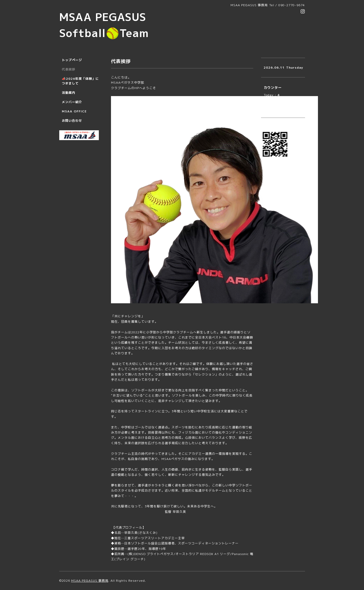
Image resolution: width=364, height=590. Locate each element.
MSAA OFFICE (74, 111)
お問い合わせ (72, 121)
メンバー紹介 (72, 102)
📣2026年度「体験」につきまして (80, 81)
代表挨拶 (69, 69)
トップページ (72, 60)
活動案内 (69, 93)
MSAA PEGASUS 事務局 (90, 581)
